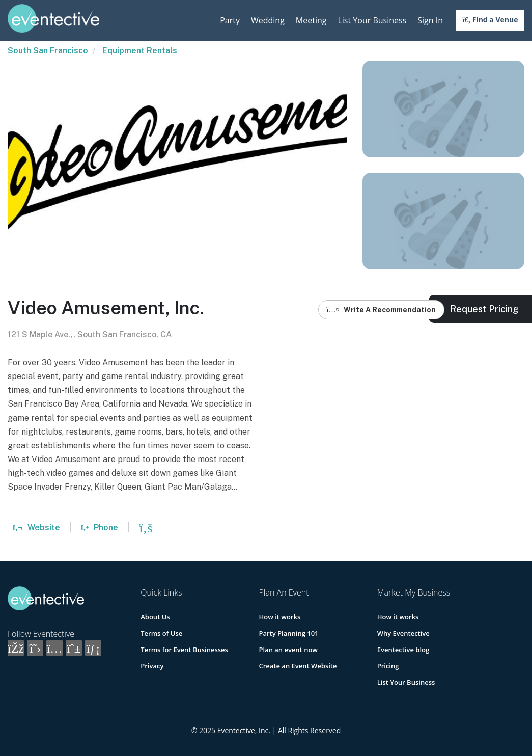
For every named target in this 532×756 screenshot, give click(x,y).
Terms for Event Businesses (184, 650)
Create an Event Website (298, 666)
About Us (155, 617)
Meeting (311, 20)
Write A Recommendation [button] (382, 310)
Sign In (430, 20)
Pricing (388, 666)
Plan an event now (288, 650)
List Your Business (372, 20)
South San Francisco (48, 51)
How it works (279, 617)
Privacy (152, 666)
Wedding (268, 20)
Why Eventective (403, 633)
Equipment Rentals (140, 51)
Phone (100, 528)
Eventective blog (403, 650)
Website (36, 528)
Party (230, 20)
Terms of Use (161, 633)
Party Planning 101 (288, 633)
